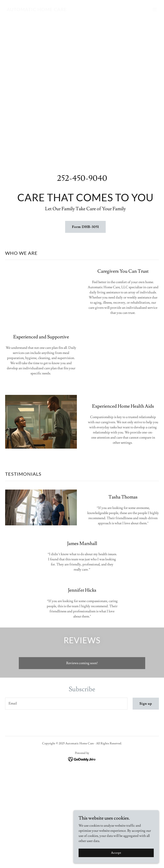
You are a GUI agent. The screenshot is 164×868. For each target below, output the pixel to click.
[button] (155, 9)
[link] (37, 10)
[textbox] (66, 704)
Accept (116, 853)
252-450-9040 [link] (82, 178)
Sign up (146, 704)
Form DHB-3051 (85, 227)
